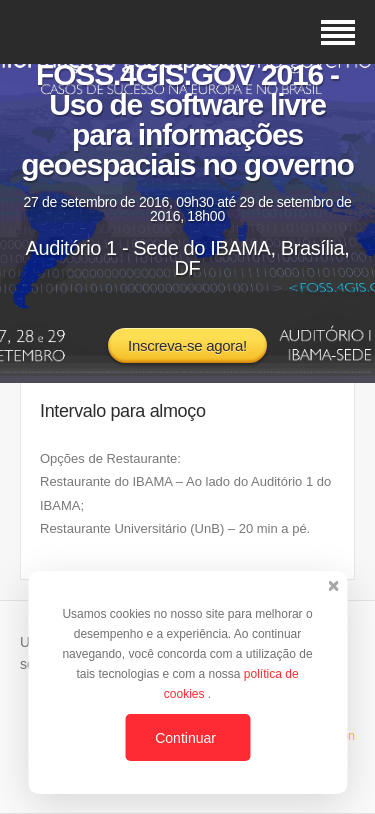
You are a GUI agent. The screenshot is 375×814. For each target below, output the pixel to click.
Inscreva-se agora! (187, 345)
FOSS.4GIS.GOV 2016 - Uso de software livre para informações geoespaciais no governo (187, 119)
